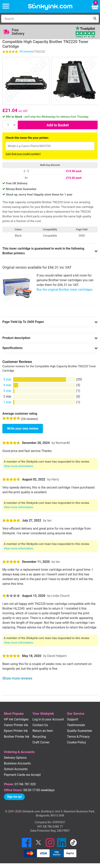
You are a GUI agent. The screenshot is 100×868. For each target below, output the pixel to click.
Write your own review (23, 428)
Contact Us (40, 725)
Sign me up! (14, 797)
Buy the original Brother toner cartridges (64, 290)
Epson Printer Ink (16, 731)
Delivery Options (15, 758)
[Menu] (6, 6)
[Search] (46, 19)
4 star (7, 385)
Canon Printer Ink (16, 725)
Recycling (39, 737)
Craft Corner (41, 742)
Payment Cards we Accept (22, 775)
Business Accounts (17, 763)
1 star (7, 402)
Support (73, 719)
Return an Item (43, 731)
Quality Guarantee (80, 731)
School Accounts (16, 769)
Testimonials (76, 725)
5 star (7, 379)
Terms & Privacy (78, 737)
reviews (26, 52)
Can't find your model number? (23, 154)
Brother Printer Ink (17, 737)
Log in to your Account (48, 719)
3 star (7, 391)
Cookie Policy (77, 742)
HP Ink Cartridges (16, 719)
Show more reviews (17, 678)
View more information (18, 466)
